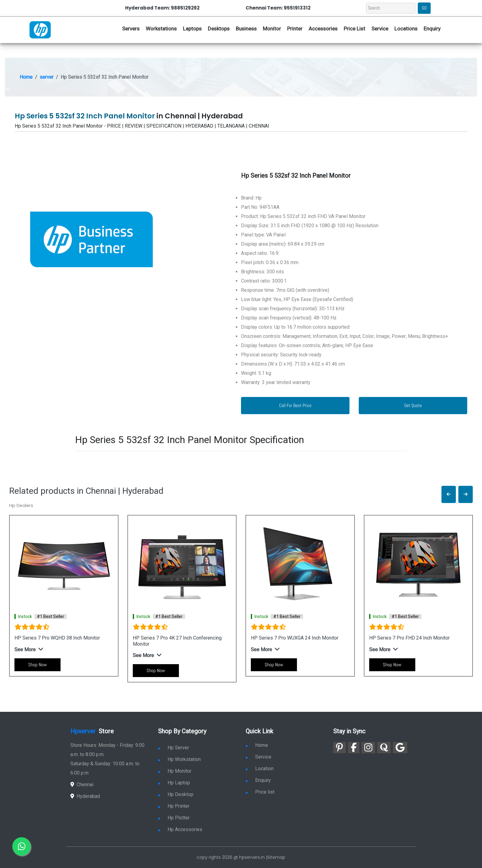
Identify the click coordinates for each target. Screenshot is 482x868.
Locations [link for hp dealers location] (406, 29)
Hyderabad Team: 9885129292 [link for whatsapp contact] (162, 8)
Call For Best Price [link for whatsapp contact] (295, 405)
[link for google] (400, 748)
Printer (295, 29)
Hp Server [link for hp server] (174, 748)
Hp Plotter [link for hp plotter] (174, 818)
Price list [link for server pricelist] (260, 792)
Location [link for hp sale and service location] (260, 769)
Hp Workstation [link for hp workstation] (179, 759)
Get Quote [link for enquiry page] (413, 405)
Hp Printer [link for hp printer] (174, 806)
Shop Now (38, 665)
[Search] (391, 8)
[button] (449, 495)
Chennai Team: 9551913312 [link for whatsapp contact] (278, 8)
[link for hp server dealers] (40, 29)
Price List (354, 29)
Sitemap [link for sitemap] (276, 857)
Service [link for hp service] (380, 29)
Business (246, 29)
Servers (131, 29)
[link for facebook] (354, 748)
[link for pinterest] (340, 748)
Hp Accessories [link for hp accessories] (180, 829)
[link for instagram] (368, 748)
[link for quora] (384, 748)
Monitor (272, 29)
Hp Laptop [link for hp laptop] (174, 783)
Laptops (192, 29)
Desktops (219, 29)
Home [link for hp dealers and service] (257, 745)
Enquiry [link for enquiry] (258, 780)
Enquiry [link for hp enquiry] (432, 29)
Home (26, 77)
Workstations (161, 29)
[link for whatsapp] (22, 846)
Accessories (323, 29)
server (47, 77)
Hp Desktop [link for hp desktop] (176, 794)
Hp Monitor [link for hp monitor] (175, 771)
